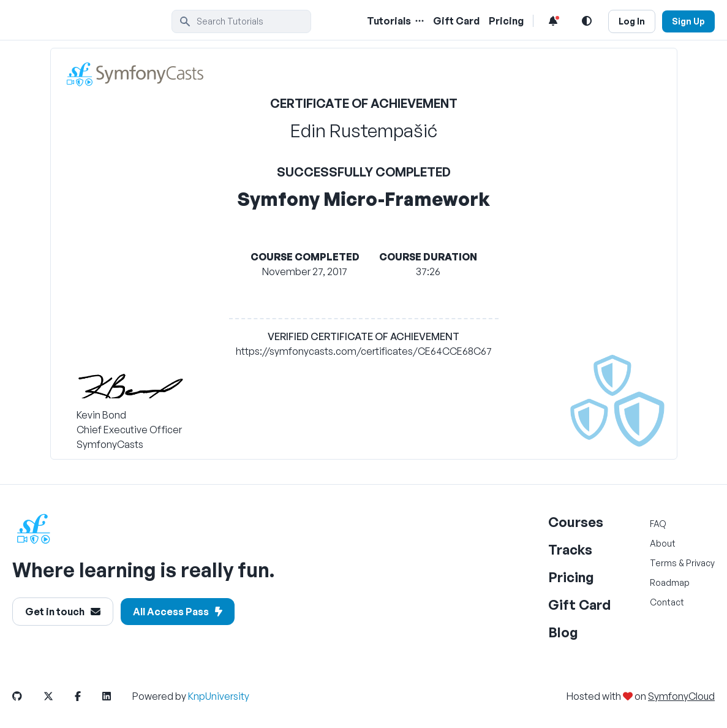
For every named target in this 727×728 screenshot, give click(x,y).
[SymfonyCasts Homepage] (92, 21)
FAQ (658, 524)
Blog (563, 632)
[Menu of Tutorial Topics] (418, 21)
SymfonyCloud (681, 696)
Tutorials (389, 21)
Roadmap (670, 582)
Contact (667, 602)
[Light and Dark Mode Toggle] (587, 21)
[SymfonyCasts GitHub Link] (27, 696)
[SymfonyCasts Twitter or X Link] (58, 696)
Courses (576, 522)
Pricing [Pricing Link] (506, 21)
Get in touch (63, 612)
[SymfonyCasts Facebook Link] (88, 696)
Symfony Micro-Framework (364, 199)
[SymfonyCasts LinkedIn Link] (116, 696)
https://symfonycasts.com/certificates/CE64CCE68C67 (364, 351)
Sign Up (688, 21)
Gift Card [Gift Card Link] (456, 21)
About (663, 543)
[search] (241, 21)
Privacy (700, 563)
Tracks (570, 549)
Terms (663, 563)
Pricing (571, 577)
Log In (632, 21)
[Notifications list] (553, 21)
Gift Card (579, 605)
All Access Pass (178, 612)
